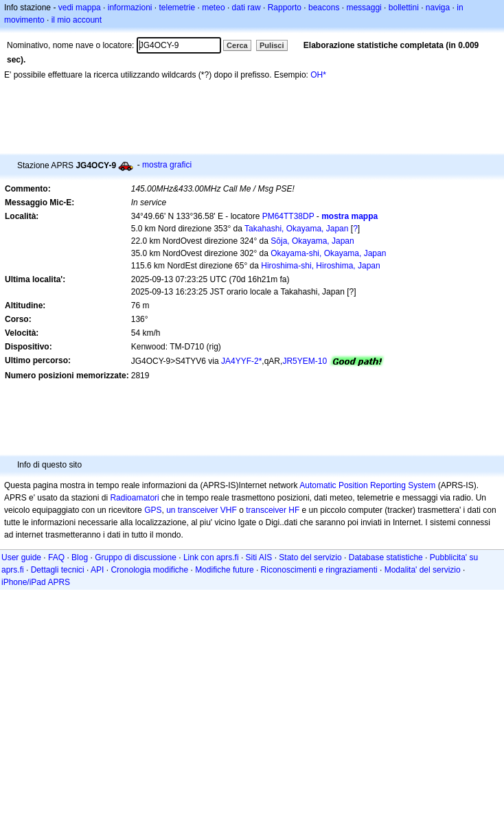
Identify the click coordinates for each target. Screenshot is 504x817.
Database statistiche (386, 557)
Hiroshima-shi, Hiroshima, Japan (320, 266)
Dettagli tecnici (58, 570)
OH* (318, 75)
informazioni (130, 8)
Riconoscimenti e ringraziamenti (319, 570)
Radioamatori (134, 498)
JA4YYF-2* (241, 361)
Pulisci (272, 45)
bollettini (404, 8)
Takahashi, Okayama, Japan (296, 229)
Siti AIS (259, 557)
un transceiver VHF (202, 510)
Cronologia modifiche (149, 570)
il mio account (77, 20)
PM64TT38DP (288, 216)
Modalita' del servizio (423, 570)
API (97, 570)
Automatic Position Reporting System (367, 485)
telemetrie (177, 8)
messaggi (364, 8)
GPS (153, 510)
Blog (80, 557)
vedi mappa (80, 8)
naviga (438, 8)
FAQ (56, 557)
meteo (213, 8)
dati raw (247, 8)
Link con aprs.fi (211, 557)
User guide (21, 557)
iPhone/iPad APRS (36, 582)
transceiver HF (273, 510)
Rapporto (285, 8)
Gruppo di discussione (136, 557)
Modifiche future (224, 570)
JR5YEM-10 (305, 361)
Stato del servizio (310, 557)
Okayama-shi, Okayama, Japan (328, 253)
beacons (324, 8)
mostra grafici (167, 165)
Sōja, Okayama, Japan (312, 241)
